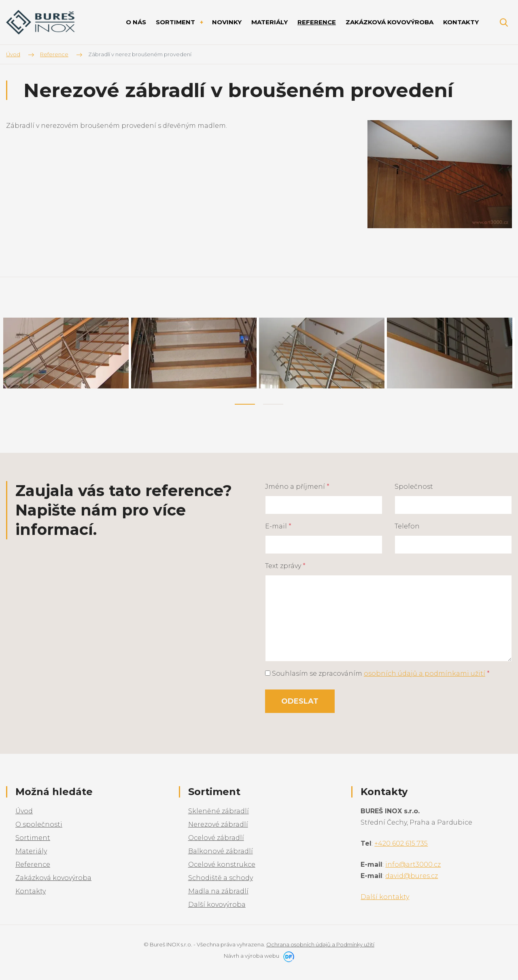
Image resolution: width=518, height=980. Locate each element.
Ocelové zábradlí (216, 836)
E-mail (278, 524)
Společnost (414, 485)
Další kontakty (385, 895)
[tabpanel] (67, 352)
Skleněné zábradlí (219, 809)
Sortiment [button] (176, 22)
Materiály (31, 850)
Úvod (24, 809)
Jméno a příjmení (297, 485)
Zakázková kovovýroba (53, 876)
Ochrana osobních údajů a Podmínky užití (320, 943)
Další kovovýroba (217, 903)
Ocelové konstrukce (222, 863)
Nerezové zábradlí (218, 823)
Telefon (407, 524)
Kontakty (31, 890)
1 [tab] (245, 402)
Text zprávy (285, 564)
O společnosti (39, 823)
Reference (33, 863)
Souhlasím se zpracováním (377, 671)
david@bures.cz (412, 874)
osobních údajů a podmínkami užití (425, 671)
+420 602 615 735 (401, 842)
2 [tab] (273, 402)
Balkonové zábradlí (221, 850)
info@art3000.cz (413, 863)
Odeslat (300, 699)
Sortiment (33, 836)
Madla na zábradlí (218, 890)
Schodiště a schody (221, 876)
